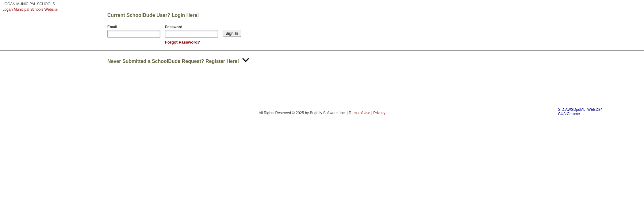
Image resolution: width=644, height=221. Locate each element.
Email (112, 27)
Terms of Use (360, 113)
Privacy (379, 113)
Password (174, 27)
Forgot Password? (182, 42)
